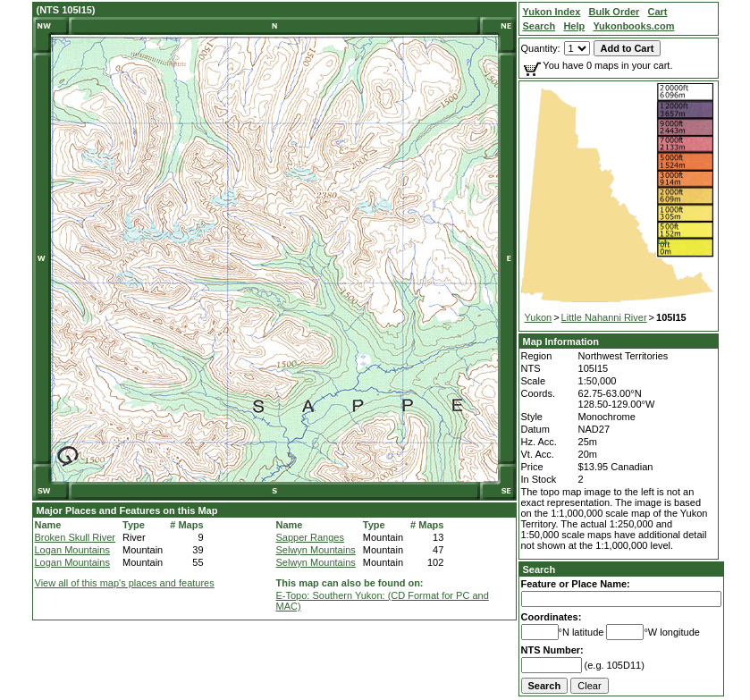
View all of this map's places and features (125, 583)
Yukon (539, 317)
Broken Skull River (75, 537)
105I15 (671, 317)
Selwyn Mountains (316, 550)
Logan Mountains (72, 550)
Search (539, 569)
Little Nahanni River (604, 317)
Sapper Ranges (310, 537)
